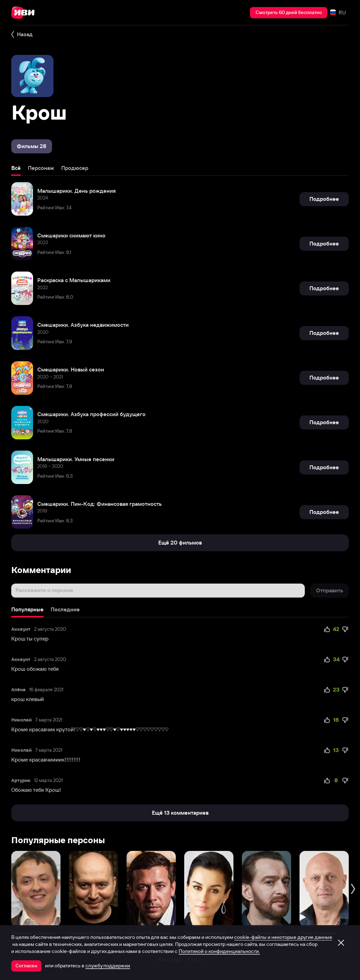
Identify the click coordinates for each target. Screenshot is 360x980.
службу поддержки (108, 966)
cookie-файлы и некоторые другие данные (283, 937)
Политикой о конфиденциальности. (219, 951)
